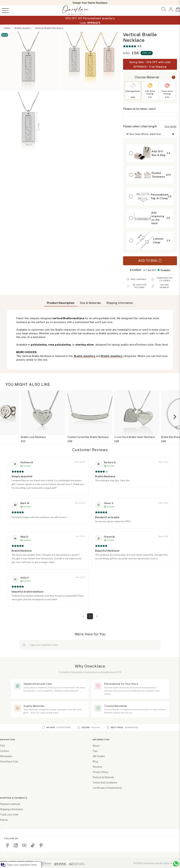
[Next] (174, 417)
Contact (5, 751)
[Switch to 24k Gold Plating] (150, 86)
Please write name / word (139, 109)
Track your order (9, 815)
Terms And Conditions (105, 783)
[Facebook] (7, 845)
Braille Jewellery (85, 356)
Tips (95, 751)
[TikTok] (33, 845)
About (96, 746)
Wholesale (6, 756)
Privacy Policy (100, 772)
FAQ (2, 746)
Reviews (97, 767)
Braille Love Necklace (33, 437)
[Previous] (6, 417)
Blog (95, 762)
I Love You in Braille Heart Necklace (135, 437)
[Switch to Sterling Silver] (133, 86)
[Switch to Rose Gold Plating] (167, 86)
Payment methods (10, 804)
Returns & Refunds (103, 777)
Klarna (4, 820)
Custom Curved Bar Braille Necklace (88, 437)
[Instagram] (16, 845)
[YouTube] (24, 845)
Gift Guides (99, 756)
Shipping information (12, 809)
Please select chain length (140, 126)
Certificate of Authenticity (107, 788)
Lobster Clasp (158, 240)
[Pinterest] (41, 845)
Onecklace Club (9, 762)
